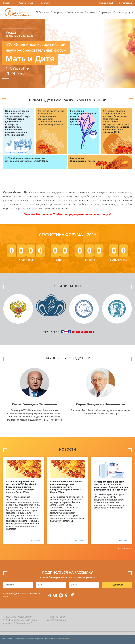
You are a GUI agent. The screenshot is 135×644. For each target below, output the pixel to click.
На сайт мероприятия (16, 152)
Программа (58, 12)
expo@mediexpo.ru (57, 620)
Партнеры (105, 12)
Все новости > (125, 549)
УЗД (111, 3)
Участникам (75, 12)
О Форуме (43, 12)
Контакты (46, 3)
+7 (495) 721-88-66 (56, 617)
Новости (7, 3)
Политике (65, 638)
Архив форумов (26, 3)
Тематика (10, 585)
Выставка (91, 12)
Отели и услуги (123, 12)
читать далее (36, 540)
